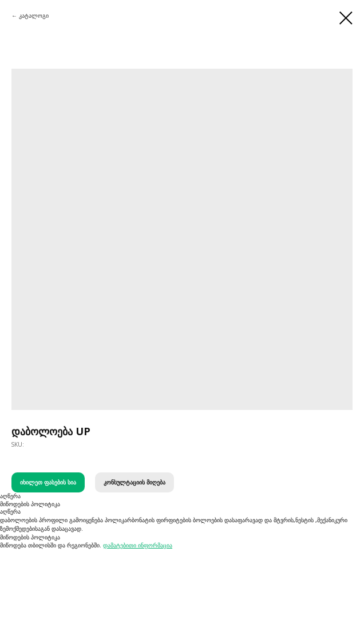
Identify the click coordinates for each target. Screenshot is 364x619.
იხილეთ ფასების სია (48, 482)
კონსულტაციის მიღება (134, 482)
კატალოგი (34, 15)
